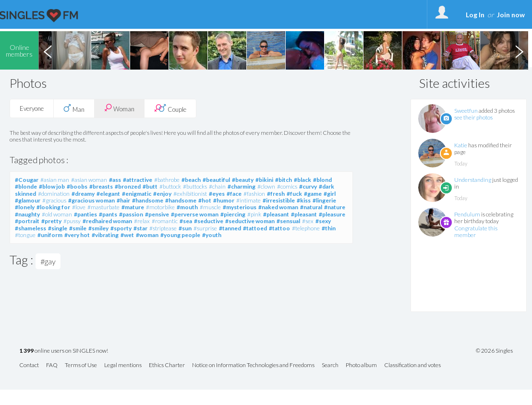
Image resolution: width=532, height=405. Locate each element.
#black (302, 180)
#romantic (165, 221)
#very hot (77, 235)
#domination (54, 194)
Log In (475, 15)
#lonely (25, 207)
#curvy (308, 186)
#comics (287, 186)
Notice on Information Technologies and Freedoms (253, 365)
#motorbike (160, 207)
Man (74, 108)
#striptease (163, 228)
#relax (142, 221)
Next (519, 50)
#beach (191, 180)
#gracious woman (91, 200)
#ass (115, 180)
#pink (254, 214)
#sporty (121, 228)
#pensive (157, 214)
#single (58, 228)
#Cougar (27, 180)
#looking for (53, 207)
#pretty (51, 221)
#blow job (52, 186)
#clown (266, 186)
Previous (48, 50)
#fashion (254, 194)
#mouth (187, 207)
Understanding (473, 180)
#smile (78, 228)
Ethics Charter (167, 365)
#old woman (57, 214)
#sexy (323, 221)
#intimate (248, 200)
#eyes (217, 194)
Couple (170, 108)
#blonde (26, 186)
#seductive (209, 221)
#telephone (306, 228)
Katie (461, 145)
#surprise (205, 228)
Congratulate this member (476, 232)
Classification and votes (412, 365)
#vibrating (105, 235)
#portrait (27, 221)
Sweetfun (466, 111)
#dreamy (83, 194)
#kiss (304, 200)
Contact (29, 365)
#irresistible (279, 200)
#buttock (170, 186)
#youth (212, 235)
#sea (186, 221)
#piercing (233, 214)
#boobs (77, 186)
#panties (85, 214)
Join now (511, 15)
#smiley (98, 228)
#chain (217, 186)
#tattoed (255, 228)
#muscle (210, 207)
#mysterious (240, 207)
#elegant (108, 194)
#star (140, 228)
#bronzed (128, 186)
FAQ (52, 365)
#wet (127, 235)
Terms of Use (81, 365)
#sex (308, 221)
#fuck (294, 194)
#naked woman (278, 207)
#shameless (30, 228)
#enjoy (162, 194)
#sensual (288, 221)
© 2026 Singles (494, 351)
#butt (150, 186)
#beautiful (216, 180)
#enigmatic (137, 194)
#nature (335, 207)
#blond (322, 180)
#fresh (276, 194)
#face (234, 194)
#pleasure (332, 214)
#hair (123, 200)
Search (330, 365)
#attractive (138, 180)
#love (79, 207)
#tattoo (279, 228)
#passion (131, 214)
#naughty (27, 214)
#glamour (28, 200)
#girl (330, 194)
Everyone (32, 108)
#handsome (148, 200)
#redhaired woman (107, 221)
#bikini (264, 180)
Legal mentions (123, 365)
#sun (185, 228)
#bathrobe (167, 180)
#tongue (25, 235)
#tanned (230, 228)
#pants (108, 214)
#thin (329, 228)
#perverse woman (195, 214)
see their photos (473, 117)
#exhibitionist (190, 194)
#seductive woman (250, 221)
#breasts (101, 186)
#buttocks (195, 186)
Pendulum (467, 214)
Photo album (361, 365)
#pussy (72, 221)
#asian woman (89, 180)
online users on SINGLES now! (64, 351)
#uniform (50, 235)
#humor (224, 200)
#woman (147, 235)
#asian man (55, 180)
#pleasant (276, 214)
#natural (311, 207)
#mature (133, 207)
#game (313, 194)
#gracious (54, 200)
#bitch (284, 180)
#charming (242, 186)
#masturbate (103, 207)
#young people (180, 235)
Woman (119, 108)
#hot (205, 200)
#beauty (243, 180)
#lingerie (324, 200)
